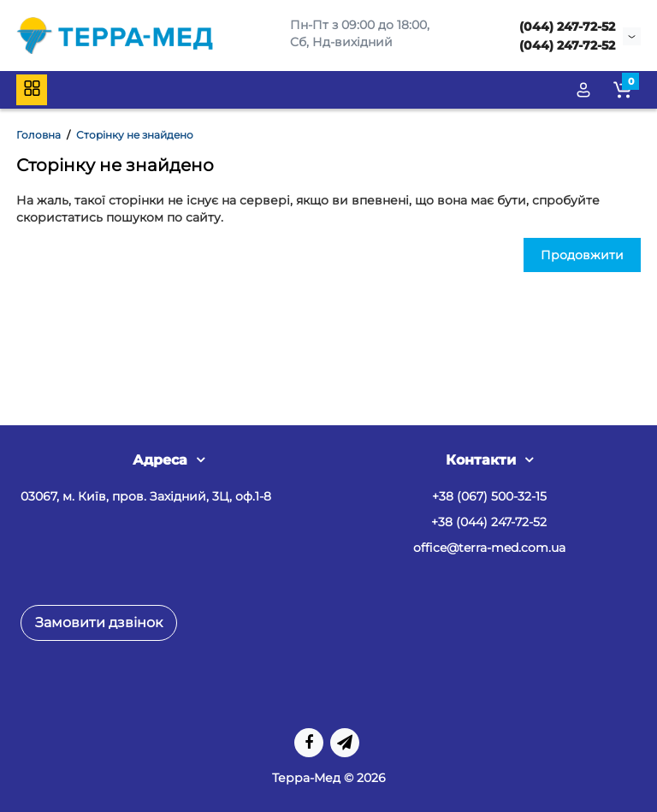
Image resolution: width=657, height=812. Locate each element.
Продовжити (582, 255)
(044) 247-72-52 (567, 27)
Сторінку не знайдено (135, 135)
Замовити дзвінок (99, 622)
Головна (38, 135)
